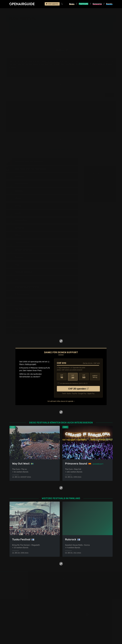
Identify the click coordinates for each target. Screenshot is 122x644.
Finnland (30, 11)
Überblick (39, 29)
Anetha (90, 182)
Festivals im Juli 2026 (19, 598)
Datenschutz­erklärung (19, 624)
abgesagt (13, 67)
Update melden (110, 204)
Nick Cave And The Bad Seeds (25, 65)
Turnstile (56, 65)
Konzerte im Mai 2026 (71, 596)
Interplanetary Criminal (102, 182)
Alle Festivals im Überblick (20, 604)
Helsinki (88, 20)
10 (62, 377)
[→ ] (91, 176)
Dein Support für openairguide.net (24, 619)
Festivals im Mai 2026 (18, 593)
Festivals (20, 11)
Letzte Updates (53, 29)
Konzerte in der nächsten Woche (76, 590)
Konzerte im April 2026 (72, 593)
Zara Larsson (66, 65)
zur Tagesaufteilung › (71, 156)
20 (73, 377)
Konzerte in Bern (69, 588)
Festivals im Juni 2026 (19, 596)
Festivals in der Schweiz (19, 585)
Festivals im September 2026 (22, 601)
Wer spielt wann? (19, 31)
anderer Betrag (95, 377)
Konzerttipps (68, 582)
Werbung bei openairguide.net (22, 621)
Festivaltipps (15, 582)
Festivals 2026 (16, 590)
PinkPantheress (102, 173)
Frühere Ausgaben (79, 29)
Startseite (10, 11)
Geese (98, 191)
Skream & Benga (102, 179)
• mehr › (103, 199)
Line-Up (16, 29)
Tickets (38, 31)
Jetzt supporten (52, 4)
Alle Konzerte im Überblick (73, 604)
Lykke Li (79, 65)
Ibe (104, 191)
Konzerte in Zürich (70, 585)
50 (84, 377)
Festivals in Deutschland (20, 588)
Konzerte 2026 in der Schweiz (75, 601)
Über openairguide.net (19, 616)
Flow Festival (41, 11)
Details (110, 95)
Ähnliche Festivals (55, 31)
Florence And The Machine (102, 62)
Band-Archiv (77, 31)
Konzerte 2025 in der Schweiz (75, 598)
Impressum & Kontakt (18, 627)
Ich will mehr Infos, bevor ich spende (60, 401)
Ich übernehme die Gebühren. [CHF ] (73, 383)
